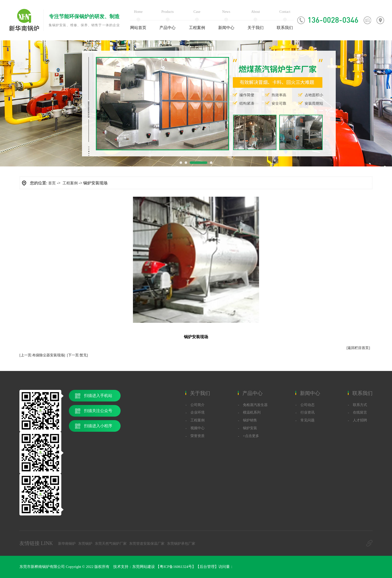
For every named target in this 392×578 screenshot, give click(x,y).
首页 (52, 183)
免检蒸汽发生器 (255, 405)
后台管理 (207, 567)
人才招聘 (360, 420)
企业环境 (198, 412)
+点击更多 (251, 436)
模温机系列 (252, 412)
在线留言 (360, 412)
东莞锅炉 (85, 544)
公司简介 (198, 405)
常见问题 (307, 420)
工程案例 (70, 183)
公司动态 (307, 405)
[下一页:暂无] (77, 355)
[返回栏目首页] (358, 348)
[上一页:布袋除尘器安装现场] (42, 355)
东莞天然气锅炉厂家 (111, 544)
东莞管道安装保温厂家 (147, 544)
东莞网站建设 (144, 567)
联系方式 (360, 405)
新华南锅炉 (67, 544)
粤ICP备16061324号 (176, 567)
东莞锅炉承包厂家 (181, 544)
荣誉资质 (198, 436)
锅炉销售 (250, 420)
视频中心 (198, 428)
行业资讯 (307, 412)
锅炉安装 (250, 428)
